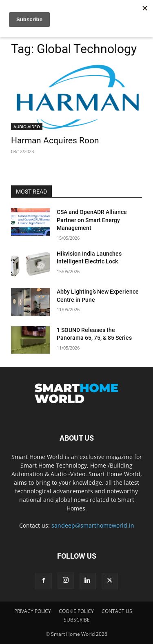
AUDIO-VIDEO (27, 127)
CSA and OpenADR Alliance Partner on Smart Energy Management (92, 220)
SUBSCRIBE (77, 620)
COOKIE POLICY (76, 611)
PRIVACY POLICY (33, 611)
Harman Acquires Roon (55, 140)
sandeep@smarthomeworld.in (93, 525)
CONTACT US (117, 611)
